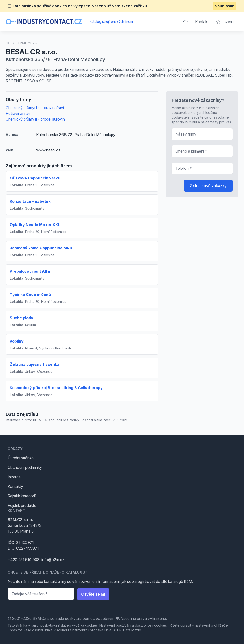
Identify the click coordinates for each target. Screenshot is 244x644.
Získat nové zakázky (208, 186)
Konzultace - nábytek (30, 201)
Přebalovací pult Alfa (30, 271)
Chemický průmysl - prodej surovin (35, 119)
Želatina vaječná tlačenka (35, 364)
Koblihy (17, 341)
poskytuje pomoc (80, 618)
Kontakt (202, 22)
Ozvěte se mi (93, 594)
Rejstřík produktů (22, 505)
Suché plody (22, 318)
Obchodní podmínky (25, 467)
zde (138, 630)
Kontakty (15, 486)
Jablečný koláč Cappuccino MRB (41, 248)
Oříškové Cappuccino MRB (35, 178)
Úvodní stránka (21, 458)
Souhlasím (224, 6)
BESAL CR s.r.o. (28, 43)
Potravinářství (18, 113)
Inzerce (226, 22)
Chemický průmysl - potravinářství (35, 108)
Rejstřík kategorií (22, 496)
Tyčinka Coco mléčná (30, 295)
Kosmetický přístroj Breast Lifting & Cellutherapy (56, 388)
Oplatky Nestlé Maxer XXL (35, 225)
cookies (91, 625)
